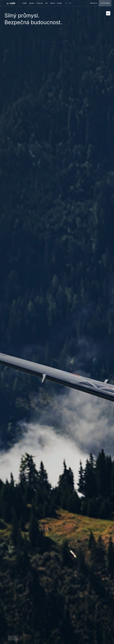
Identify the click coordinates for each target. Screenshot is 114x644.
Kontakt (59, 3)
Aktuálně (32, 3)
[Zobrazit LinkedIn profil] (108, 13)
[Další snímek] (15, 638)
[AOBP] (11, 3)
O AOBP (24, 3)
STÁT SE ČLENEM (105, 3)
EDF (47, 3)
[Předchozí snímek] (10, 638)
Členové (52, 3)
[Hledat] (66, 3)
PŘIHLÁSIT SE (93, 3)
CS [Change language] (71, 3)
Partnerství (40, 3)
